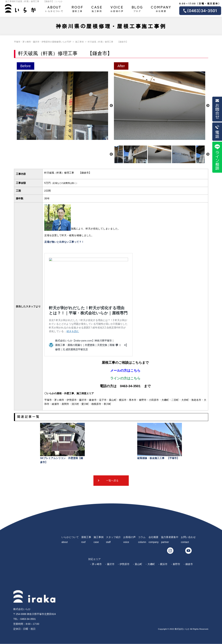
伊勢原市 (125, 564)
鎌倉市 (189, 564)
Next (208, 106)
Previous (111, 106)
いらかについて (54, 8)
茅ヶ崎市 (97, 564)
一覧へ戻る (112, 480)
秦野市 (176, 564)
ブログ (137, 8)
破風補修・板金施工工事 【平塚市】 (160, 441)
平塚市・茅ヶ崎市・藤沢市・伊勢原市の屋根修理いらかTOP (43, 42)
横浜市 (164, 564)
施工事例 (97, 8)
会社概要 (161, 8)
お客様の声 (117, 8)
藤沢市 (111, 564)
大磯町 (151, 564)
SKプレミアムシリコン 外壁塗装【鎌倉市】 (62, 443)
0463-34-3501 (28, 619)
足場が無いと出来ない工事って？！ (64, 242)
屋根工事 (77, 8)
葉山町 (138, 564)
